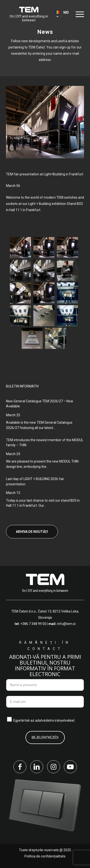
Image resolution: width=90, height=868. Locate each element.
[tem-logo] (29, 14)
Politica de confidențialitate (45, 856)
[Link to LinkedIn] (37, 767)
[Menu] (79, 14)
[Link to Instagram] (54, 767)
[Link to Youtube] (70, 767)
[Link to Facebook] (20, 767)
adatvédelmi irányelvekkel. (55, 720)
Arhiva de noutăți (32, 532)
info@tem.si (66, 624)
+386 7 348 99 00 (33, 624)
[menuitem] (79, 14)
